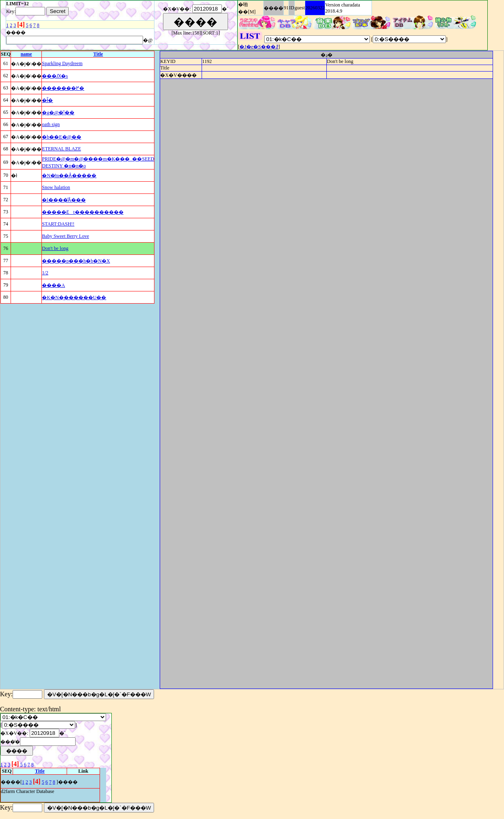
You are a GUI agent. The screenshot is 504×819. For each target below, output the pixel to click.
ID (292, 8)
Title (98, 54)
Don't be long (55, 248)
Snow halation (56, 187)
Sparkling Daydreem (62, 63)
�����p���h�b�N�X (76, 261)
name (26, 54)
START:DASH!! (58, 224)
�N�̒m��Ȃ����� (69, 176)
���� (274, 8)
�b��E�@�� (61, 137)
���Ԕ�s (55, 76)
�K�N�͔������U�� (74, 298)
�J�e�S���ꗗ (259, 47)
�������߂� (63, 88)
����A (53, 285)
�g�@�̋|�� (58, 113)
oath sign (51, 124)
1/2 (45, 273)
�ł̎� (47, 100)
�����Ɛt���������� (83, 212)
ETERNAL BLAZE (61, 149)
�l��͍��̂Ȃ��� (64, 200)
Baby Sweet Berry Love (65, 236)
